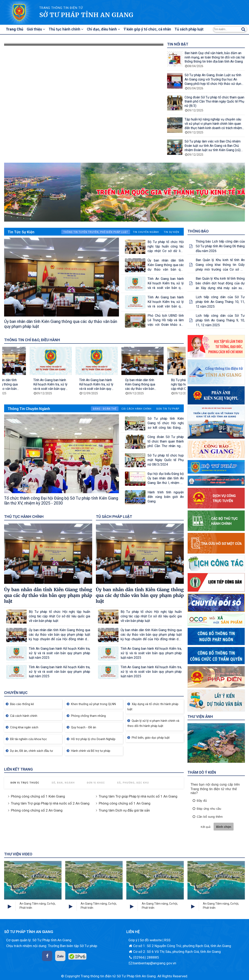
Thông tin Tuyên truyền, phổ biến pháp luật (96, 232)
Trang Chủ (15, 29)
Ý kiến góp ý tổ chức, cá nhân (150, 29)
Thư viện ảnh (200, 717)
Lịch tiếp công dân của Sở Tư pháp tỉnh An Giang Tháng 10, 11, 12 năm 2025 (220, 302)
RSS (167, 940)
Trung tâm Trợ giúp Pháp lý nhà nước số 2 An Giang (50, 803)
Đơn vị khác (96, 783)
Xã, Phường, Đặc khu (133, 783)
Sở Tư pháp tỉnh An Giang (86, 15)
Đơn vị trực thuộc (25, 783)
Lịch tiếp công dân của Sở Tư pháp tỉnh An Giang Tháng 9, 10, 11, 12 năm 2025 (220, 320)
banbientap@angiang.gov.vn (152, 963)
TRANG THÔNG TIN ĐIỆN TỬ (61, 8)
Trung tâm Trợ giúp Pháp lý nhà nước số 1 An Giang (138, 796)
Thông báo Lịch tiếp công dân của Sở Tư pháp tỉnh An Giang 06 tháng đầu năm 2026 (220, 246)
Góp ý (133, 940)
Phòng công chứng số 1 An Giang (125, 803)
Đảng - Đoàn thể (105, 409)
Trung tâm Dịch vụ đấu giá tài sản (124, 810)
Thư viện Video (18, 854)
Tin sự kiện (172, 232)
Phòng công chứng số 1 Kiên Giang (38, 796)
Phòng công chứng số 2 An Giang (37, 810)
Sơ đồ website (151, 940)
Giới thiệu (37, 29)
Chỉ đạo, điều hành (106, 29)
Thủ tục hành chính (68, 29)
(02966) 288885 (144, 957)
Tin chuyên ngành (146, 232)
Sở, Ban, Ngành (63, 783)
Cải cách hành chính (136, 409)
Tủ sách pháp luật (193, 29)
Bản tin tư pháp (168, 409)
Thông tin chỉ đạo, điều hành (32, 340)
